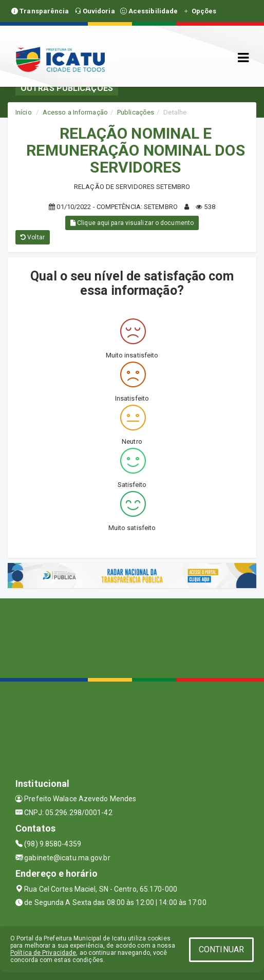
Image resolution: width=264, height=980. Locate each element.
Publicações (136, 112)
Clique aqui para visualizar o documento (132, 223)
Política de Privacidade (43, 953)
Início (24, 112)
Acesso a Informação (75, 112)
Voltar (33, 237)
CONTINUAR (221, 949)
